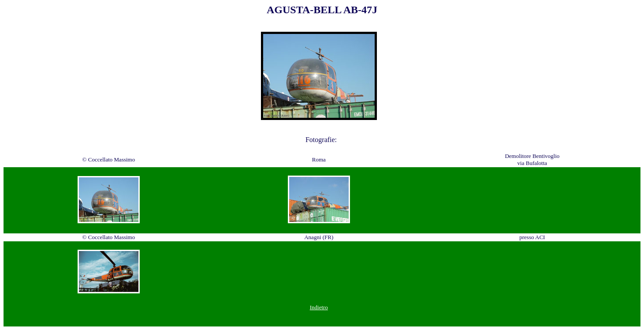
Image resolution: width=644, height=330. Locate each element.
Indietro (319, 307)
